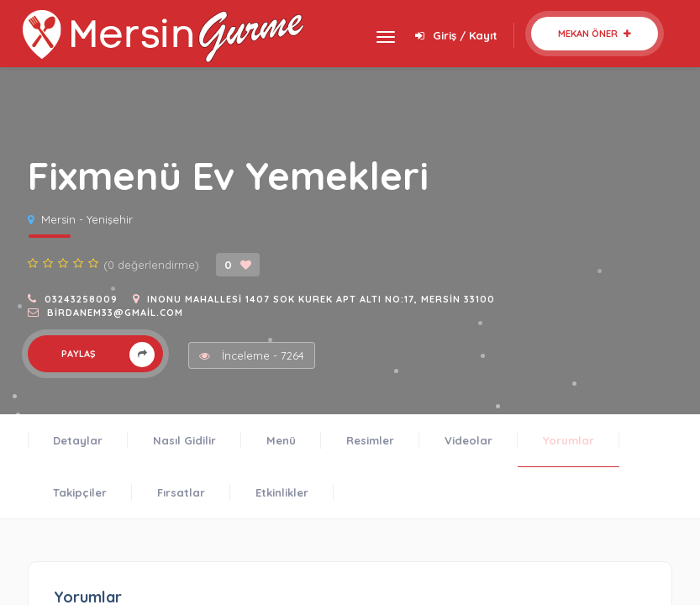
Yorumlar (568, 440)
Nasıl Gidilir (184, 440)
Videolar (468, 440)
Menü (281, 440)
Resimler (370, 440)
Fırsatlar (181, 492)
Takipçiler (80, 492)
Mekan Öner (595, 34)
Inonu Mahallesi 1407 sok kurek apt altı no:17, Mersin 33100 (321, 299)
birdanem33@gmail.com (115, 313)
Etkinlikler (282, 492)
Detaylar (78, 440)
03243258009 (81, 299)
